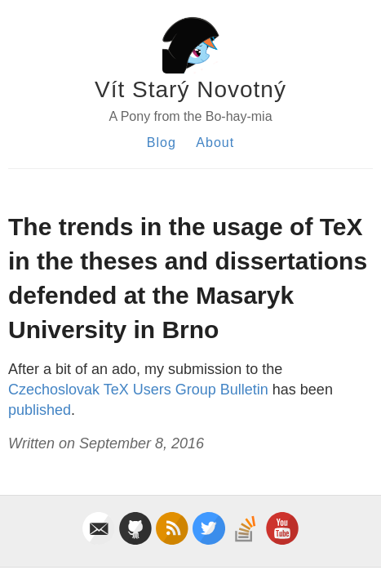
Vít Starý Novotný (190, 89)
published (40, 410)
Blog (162, 143)
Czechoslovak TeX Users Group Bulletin (138, 390)
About (215, 143)
